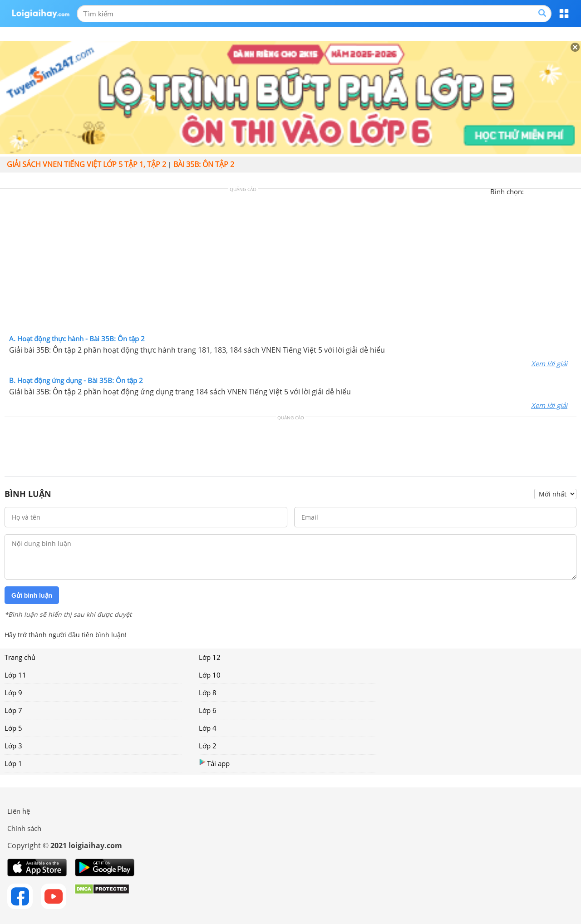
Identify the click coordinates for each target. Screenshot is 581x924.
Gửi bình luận (32, 595)
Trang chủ (20, 657)
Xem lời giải (549, 364)
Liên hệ (19, 811)
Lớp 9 (13, 693)
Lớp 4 (208, 728)
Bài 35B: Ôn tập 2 (204, 164)
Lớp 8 (208, 693)
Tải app (214, 763)
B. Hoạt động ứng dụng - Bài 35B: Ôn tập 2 (76, 380)
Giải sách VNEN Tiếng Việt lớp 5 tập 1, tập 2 (86, 164)
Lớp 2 (208, 746)
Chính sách (24, 828)
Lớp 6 (208, 710)
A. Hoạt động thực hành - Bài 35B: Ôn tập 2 (77, 339)
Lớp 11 (15, 675)
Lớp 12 (210, 657)
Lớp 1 (13, 763)
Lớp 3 (13, 746)
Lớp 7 (13, 710)
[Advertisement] (290, 264)
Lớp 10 (210, 675)
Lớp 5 (13, 728)
